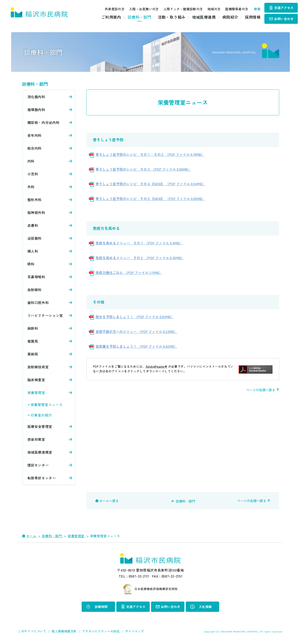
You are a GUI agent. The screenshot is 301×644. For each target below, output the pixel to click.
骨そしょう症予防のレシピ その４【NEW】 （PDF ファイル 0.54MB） (150, 184)
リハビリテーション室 (45, 315)
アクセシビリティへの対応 (101, 631)
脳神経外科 (36, 212)
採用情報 (253, 17)
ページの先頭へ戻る (261, 390)
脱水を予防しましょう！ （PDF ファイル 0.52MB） (135, 317)
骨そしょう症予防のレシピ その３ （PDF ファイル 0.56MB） (143, 169)
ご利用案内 (111, 17)
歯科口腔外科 (38, 302)
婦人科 (33, 251)
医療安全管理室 (40, 426)
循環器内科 (36, 110)
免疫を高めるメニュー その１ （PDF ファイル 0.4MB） (139, 243)
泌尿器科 (35, 238)
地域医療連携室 (40, 452)
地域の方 (210, 9)
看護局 (33, 341)
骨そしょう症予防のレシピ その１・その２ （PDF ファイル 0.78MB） (150, 154)
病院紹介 (230, 17)
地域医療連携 (204, 17)
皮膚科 (33, 225)
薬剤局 (33, 354)
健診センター (38, 465)
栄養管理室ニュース (47, 405)
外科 (31, 187)
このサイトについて (32, 631)
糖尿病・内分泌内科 (43, 122)
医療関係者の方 (233, 9)
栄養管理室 (36, 393)
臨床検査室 (36, 380)
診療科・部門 (139, 17)
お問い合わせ (284, 19)
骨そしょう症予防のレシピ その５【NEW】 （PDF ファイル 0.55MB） (150, 199)
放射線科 (35, 290)
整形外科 (35, 200)
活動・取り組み (172, 17)
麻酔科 (33, 328)
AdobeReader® (156, 366)
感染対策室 (36, 439)
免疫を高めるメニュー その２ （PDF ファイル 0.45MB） (140, 258)
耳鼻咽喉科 (36, 277)
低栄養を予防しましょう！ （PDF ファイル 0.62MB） (136, 346)
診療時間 (101, 606)
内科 (31, 161)
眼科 (31, 264)
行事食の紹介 (41, 415)
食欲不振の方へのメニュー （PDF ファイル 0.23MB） (136, 331)
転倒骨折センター (42, 478)
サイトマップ (135, 631)
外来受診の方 (111, 9)
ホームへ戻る (109, 501)
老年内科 (35, 135)
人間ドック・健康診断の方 (179, 9)
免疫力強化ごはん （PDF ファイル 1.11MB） (129, 272)
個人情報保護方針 (64, 631)
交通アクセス (284, 8)
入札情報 (205, 606)
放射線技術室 (38, 367)
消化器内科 (36, 97)
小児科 (33, 174)
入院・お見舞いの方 (140, 9)
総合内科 (35, 148)
